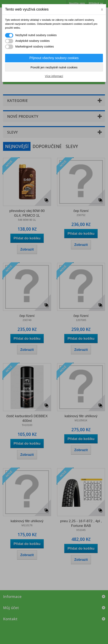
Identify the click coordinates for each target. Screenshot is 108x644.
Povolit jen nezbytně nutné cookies (54, 67)
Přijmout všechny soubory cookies (54, 58)
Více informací (54, 76)
